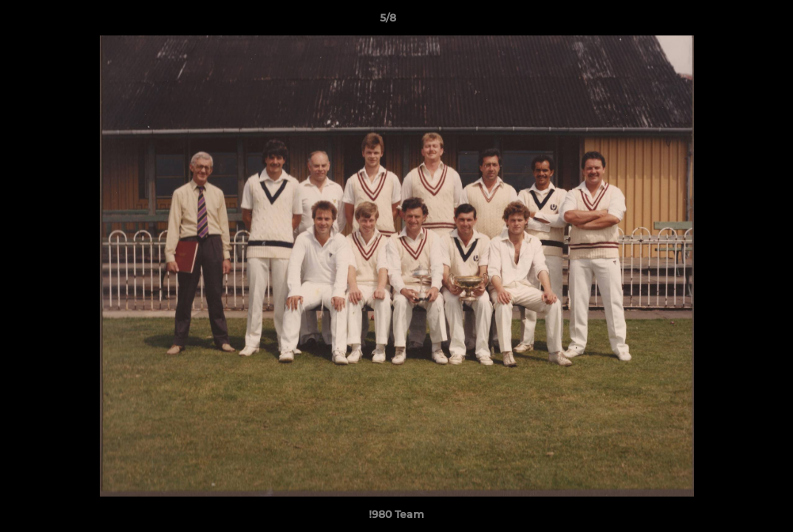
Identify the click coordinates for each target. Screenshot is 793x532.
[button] (731, 21)
